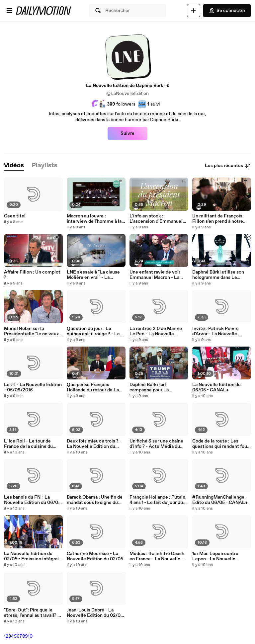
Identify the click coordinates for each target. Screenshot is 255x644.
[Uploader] (194, 11)
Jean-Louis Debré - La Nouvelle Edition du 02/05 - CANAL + (95, 613)
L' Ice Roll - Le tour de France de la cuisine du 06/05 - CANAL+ (28, 444)
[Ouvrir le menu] (9, 11)
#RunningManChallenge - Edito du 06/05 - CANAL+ (220, 500)
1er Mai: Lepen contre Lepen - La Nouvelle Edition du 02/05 (215, 556)
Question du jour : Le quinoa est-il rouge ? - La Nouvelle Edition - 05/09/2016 (93, 331)
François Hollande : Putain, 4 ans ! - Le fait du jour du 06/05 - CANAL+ (158, 500)
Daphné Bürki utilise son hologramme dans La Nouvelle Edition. (218, 275)
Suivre (127, 133)
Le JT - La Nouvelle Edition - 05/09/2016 (33, 387)
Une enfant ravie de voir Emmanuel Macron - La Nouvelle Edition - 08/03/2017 (155, 275)
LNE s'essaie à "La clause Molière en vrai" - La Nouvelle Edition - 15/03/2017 (93, 275)
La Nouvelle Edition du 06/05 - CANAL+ (216, 387)
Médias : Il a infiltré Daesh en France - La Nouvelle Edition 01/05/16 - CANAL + (157, 556)
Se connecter (227, 11)
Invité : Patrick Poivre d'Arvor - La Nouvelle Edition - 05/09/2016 (215, 331)
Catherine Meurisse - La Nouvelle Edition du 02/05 (95, 556)
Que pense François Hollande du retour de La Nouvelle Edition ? (93, 387)
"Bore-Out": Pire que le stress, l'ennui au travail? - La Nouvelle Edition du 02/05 (32, 613)
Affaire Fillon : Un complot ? (32, 275)
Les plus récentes (228, 166)
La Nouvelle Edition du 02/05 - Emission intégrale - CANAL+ (33, 556)
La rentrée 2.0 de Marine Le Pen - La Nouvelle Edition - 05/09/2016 (156, 331)
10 (30, 636)
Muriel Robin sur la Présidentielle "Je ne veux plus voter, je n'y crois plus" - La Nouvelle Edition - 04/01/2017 (33, 331)
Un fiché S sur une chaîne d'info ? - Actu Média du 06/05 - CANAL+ (156, 444)
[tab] (14, 166)
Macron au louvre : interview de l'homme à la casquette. (94, 219)
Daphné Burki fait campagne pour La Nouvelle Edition (149, 387)
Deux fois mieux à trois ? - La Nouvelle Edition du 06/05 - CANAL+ (94, 444)
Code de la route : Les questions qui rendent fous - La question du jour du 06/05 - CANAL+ (221, 444)
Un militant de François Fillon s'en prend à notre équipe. (218, 219)
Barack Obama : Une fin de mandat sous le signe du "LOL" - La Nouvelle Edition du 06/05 (96, 500)
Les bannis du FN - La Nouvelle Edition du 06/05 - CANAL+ (32, 500)
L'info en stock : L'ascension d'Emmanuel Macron (156, 219)
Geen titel (15, 216)
